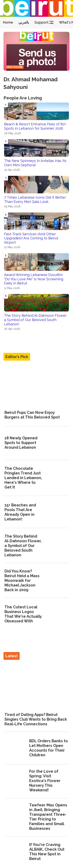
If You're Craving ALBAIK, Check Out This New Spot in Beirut (47, 852)
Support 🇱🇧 (44, 22)
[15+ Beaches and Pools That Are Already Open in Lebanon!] (57, 512)
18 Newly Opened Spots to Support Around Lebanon (21, 443)
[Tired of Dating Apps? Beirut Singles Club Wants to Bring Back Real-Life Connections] (36, 684)
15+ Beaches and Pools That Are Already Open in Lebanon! (20, 512)
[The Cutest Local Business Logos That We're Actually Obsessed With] (57, 614)
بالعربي (24, 22)
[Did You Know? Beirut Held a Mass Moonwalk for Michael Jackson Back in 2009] (57, 581)
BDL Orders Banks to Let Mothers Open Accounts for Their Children (49, 748)
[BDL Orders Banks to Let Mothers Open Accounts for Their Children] (16, 749)
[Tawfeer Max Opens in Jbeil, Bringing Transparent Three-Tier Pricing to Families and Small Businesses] (16, 817)
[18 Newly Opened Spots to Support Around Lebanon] (57, 443)
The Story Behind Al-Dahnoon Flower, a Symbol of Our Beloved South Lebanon (36, 320)
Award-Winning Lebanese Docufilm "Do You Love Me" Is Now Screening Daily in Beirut (34, 279)
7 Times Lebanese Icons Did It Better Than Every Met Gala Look (35, 200)
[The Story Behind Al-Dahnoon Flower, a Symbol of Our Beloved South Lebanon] (57, 546)
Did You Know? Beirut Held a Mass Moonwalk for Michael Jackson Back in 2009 (22, 580)
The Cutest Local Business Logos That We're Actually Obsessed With (23, 614)
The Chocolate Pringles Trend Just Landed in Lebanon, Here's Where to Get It (23, 478)
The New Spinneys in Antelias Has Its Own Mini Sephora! (35, 163)
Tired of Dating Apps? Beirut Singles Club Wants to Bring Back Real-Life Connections (36, 719)
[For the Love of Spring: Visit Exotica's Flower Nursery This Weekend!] (16, 781)
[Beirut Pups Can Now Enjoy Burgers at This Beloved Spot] (36, 385)
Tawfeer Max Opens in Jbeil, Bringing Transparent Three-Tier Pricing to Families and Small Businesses (48, 817)
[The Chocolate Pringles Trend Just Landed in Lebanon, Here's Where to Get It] (57, 478)
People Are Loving (23, 98)
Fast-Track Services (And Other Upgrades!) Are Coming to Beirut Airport (31, 238)
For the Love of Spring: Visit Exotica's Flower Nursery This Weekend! (45, 781)
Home (8, 22)
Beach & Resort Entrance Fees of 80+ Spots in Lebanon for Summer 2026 (35, 126)
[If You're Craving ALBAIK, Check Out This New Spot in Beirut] (16, 852)
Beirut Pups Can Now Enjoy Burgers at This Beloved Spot (32, 415)
